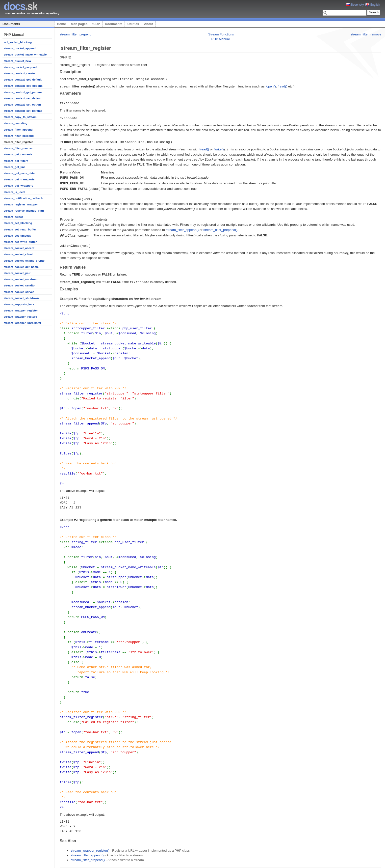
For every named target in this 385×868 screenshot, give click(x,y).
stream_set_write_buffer (20, 242)
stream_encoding (15, 123)
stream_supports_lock (19, 304)
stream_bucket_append (20, 48)
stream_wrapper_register (21, 310)
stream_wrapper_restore (20, 317)
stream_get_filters (16, 161)
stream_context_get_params (23, 92)
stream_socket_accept (19, 248)
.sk (20, 6)
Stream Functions (221, 34)
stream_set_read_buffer (20, 229)
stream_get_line (15, 167)
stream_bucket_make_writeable (25, 55)
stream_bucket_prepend (20, 67)
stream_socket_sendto (19, 285)
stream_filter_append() (182, 227)
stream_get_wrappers (18, 186)
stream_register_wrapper (21, 204)
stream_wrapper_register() (90, 824)
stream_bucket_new (17, 61)
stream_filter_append (18, 130)
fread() (282, 86)
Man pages (79, 24)
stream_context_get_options (23, 86)
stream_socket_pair (17, 273)
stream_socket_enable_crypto (24, 261)
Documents (11, 24)
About (149, 24)
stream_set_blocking (18, 223)
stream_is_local (14, 192)
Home (61, 24)
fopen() (271, 86)
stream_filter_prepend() (220, 227)
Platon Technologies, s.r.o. (104, 862)
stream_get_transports (19, 179)
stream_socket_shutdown (21, 298)
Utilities (133, 24)
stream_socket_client (18, 254)
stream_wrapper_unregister (23, 323)
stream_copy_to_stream (20, 117)
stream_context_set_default (23, 98)
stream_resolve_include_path (24, 211)
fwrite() (219, 148)
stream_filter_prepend (19, 136)
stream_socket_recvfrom (21, 279)
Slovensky (355, 5)
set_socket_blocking (18, 42)
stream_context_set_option (22, 105)
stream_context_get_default (23, 80)
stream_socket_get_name (21, 267)
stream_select (13, 217)
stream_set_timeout (17, 236)
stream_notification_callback (23, 198)
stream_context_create (19, 73)
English (373, 5)
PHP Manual (221, 39)
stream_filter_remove (18, 148)
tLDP (96, 24)
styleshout (374, 862)
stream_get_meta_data (19, 173)
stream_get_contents (18, 154)
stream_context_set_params (23, 111)
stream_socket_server (19, 292)
